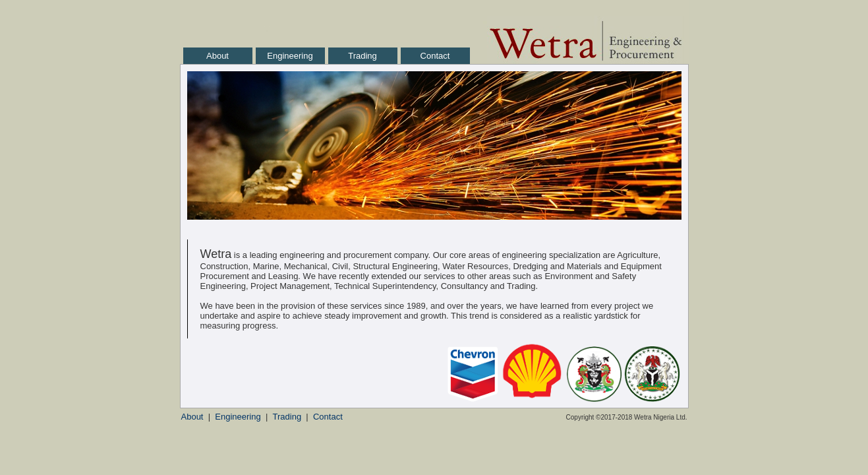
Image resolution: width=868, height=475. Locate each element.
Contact (435, 56)
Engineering (290, 56)
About (217, 56)
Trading (362, 56)
